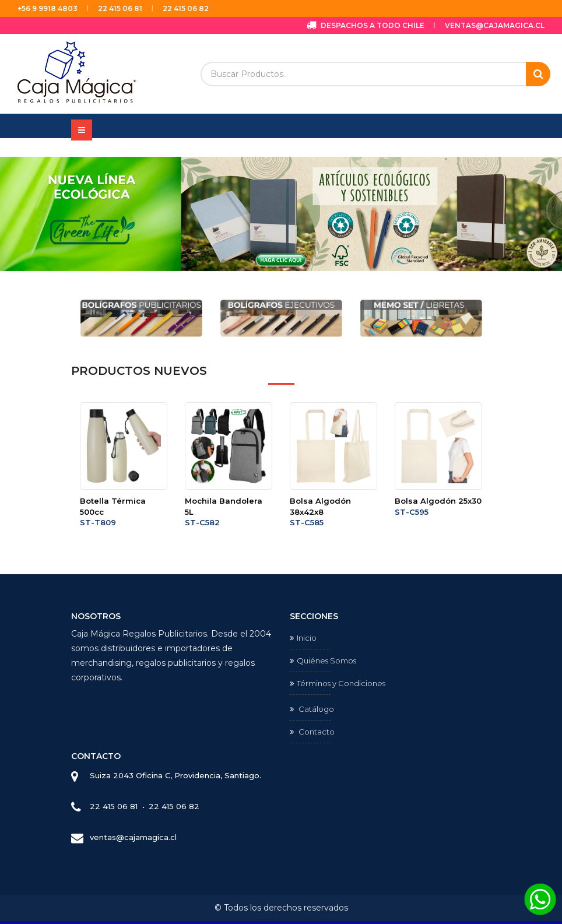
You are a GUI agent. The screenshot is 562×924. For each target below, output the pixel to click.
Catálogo (312, 709)
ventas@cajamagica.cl (495, 25)
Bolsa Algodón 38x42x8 (320, 506)
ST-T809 (98, 522)
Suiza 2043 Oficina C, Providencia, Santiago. (175, 775)
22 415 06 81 (120, 8)
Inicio (303, 638)
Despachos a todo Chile (366, 25)
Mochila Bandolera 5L (224, 506)
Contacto (312, 732)
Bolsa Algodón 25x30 (438, 501)
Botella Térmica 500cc (113, 506)
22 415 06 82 (186, 8)
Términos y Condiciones (338, 683)
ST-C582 (202, 522)
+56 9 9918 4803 (48, 8)
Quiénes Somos (323, 660)
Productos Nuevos (139, 371)
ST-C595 (412, 512)
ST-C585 (307, 522)
